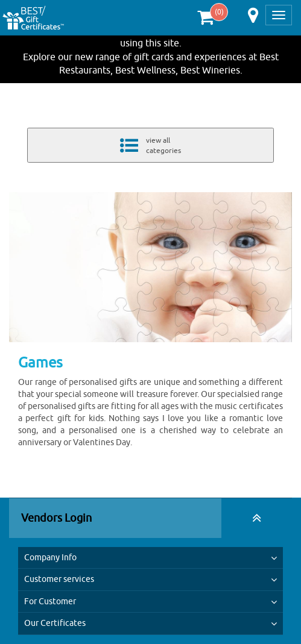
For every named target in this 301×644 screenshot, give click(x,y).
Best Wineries (210, 70)
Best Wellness (145, 70)
